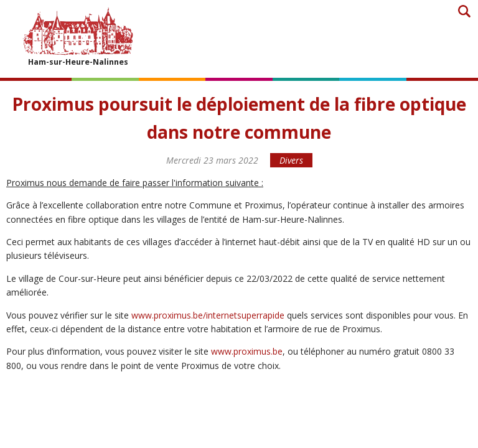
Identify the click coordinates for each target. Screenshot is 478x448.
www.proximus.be (247, 351)
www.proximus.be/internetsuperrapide (208, 315)
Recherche (464, 11)
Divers (291, 160)
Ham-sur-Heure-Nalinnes (78, 36)
